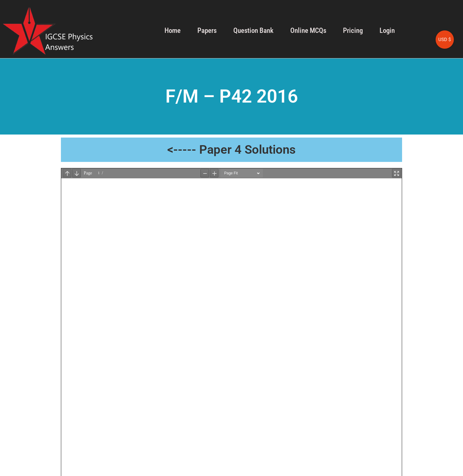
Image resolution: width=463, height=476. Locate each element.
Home (173, 31)
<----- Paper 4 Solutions (231, 150)
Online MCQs (308, 31)
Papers (207, 31)
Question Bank (253, 31)
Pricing (353, 31)
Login (387, 31)
